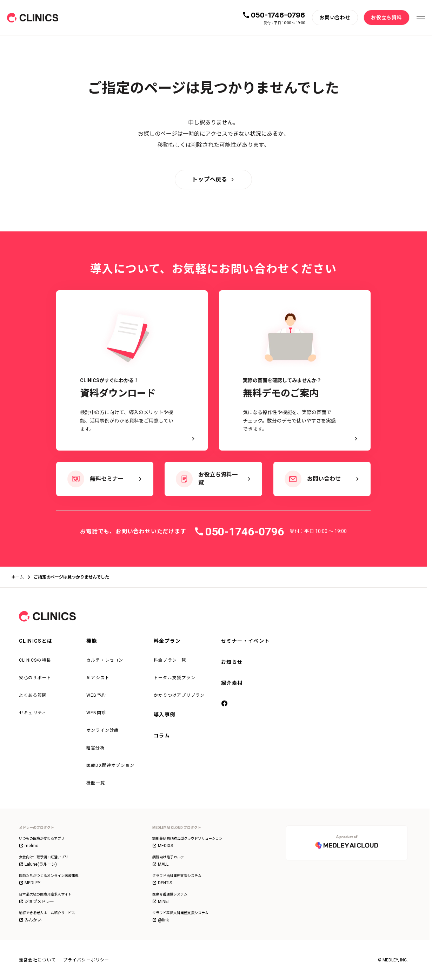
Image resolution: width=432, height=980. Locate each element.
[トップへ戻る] (213, 180)
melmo (29, 846)
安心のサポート (35, 678)
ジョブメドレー (36, 901)
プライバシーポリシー (86, 960)
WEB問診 (96, 713)
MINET (161, 901)
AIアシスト (98, 678)
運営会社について (38, 960)
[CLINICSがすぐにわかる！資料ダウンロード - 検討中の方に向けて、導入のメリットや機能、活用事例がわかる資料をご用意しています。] (132, 370)
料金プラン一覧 (170, 660)
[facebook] (225, 704)
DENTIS (162, 883)
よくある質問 (33, 695)
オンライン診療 (102, 730)
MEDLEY (30, 883)
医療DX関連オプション (110, 765)
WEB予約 (96, 695)
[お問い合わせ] (335, 18)
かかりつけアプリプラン (179, 695)
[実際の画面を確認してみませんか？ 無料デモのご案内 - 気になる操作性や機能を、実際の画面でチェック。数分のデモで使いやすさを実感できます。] (295, 370)
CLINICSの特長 (35, 660)
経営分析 (96, 748)
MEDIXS (163, 846)
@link (161, 920)
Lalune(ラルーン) (38, 864)
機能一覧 (96, 783)
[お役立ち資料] (387, 18)
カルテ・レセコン (105, 660)
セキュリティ (33, 713)
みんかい (30, 920)
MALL (160, 864)
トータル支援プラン (175, 678)
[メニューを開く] (421, 18)
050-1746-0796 (278, 15)
